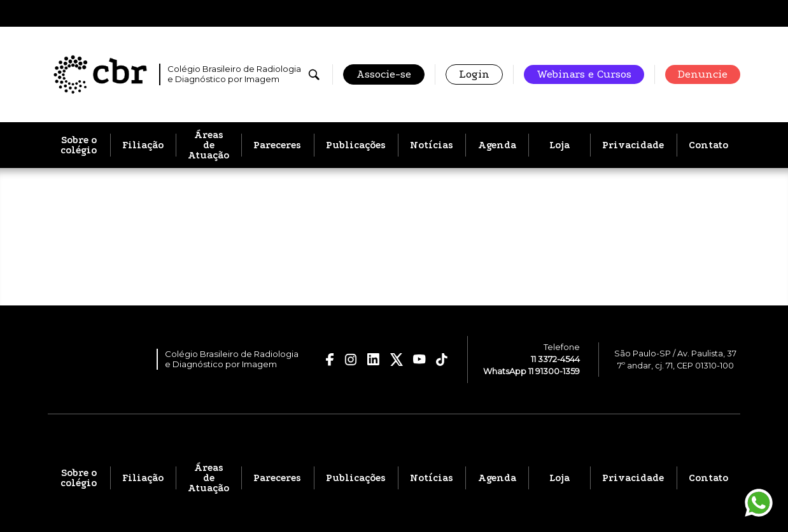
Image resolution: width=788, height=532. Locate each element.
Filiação (143, 145)
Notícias (432, 145)
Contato (708, 145)
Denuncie (703, 74)
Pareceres (277, 145)
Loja (559, 145)
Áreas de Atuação (208, 145)
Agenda (497, 145)
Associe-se (384, 74)
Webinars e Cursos (584, 74)
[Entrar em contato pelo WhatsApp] (759, 503)
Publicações (356, 145)
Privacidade (633, 145)
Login (474, 74)
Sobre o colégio (79, 145)
